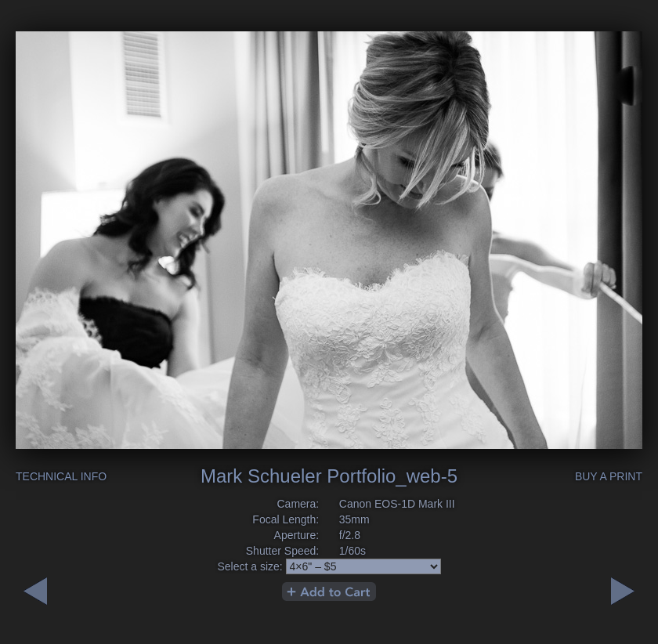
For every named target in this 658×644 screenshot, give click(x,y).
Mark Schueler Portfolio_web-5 (329, 476)
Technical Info (61, 476)
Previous (623, 591)
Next (35, 591)
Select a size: (249, 566)
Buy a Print (609, 476)
